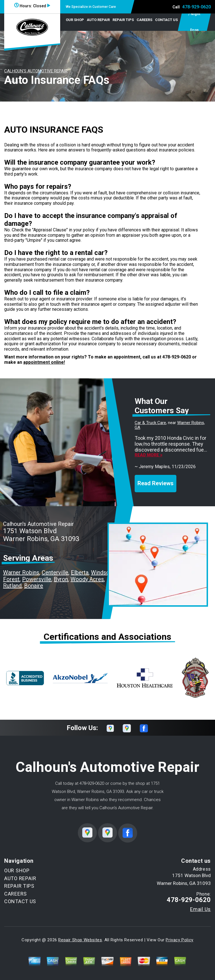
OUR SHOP (75, 20)
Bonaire (34, 586)
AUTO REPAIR (98, 20)
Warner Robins (21, 572)
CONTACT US (166, 20)
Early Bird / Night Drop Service (194, 22)
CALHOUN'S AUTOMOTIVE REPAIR (36, 71)
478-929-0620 (197, 7)
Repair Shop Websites (80, 940)
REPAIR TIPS (123, 20)
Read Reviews (156, 483)
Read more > (149, 455)
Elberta (80, 572)
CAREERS (144, 20)
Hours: (32, 6)
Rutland (12, 586)
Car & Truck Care (150, 423)
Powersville (37, 579)
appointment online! (44, 362)
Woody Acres (87, 579)
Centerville (55, 572)
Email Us (200, 909)
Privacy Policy (179, 940)
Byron (61, 579)
